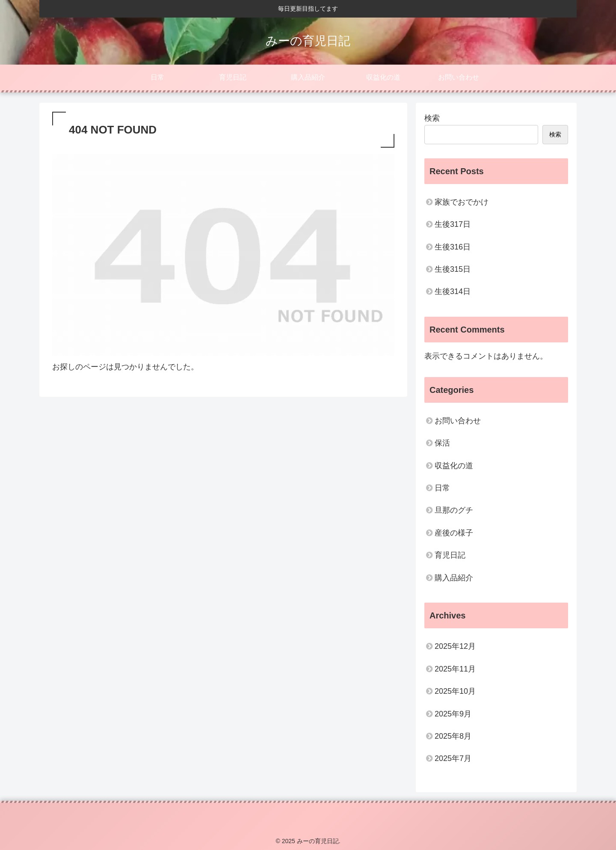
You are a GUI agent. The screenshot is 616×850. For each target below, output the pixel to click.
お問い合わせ (458, 421)
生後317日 (453, 224)
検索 (432, 118)
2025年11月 (455, 669)
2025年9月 (453, 714)
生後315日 (453, 269)
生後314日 (453, 291)
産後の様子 (454, 533)
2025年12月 (455, 646)
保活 (442, 443)
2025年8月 (453, 736)
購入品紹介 (454, 578)
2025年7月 (453, 758)
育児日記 (450, 555)
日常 (442, 488)
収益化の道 (454, 466)
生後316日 (453, 247)
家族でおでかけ (462, 202)
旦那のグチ (454, 510)
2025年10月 (455, 691)
